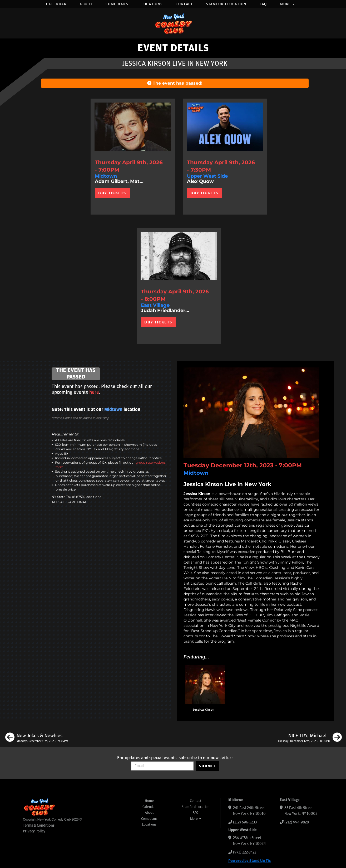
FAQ (263, 4)
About (86, 4)
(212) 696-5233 (245, 822)
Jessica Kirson (204, 710)
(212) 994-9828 (297, 822)
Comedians (117, 4)
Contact (184, 4)
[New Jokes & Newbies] (37, 738)
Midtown (113, 410)
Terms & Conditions (39, 825)
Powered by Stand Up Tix (250, 861)
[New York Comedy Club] (173, 23)
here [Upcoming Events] (94, 392)
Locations (152, 4)
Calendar (56, 4)
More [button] (287, 4)
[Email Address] (162, 766)
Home (149, 801)
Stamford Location (226, 4)
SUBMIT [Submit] (207, 766)
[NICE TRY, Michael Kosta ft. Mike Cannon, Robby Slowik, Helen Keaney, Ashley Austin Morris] (310, 738)
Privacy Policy (34, 831)
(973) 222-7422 (245, 852)
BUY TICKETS (112, 193)
